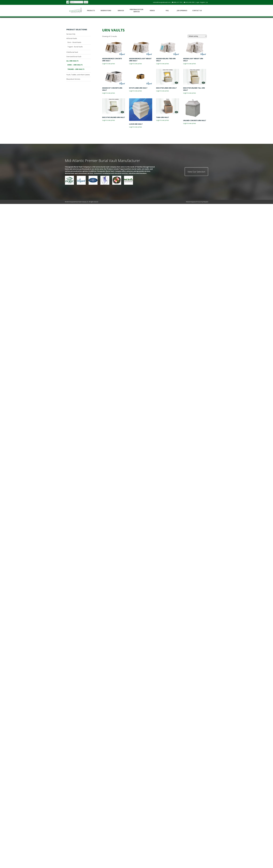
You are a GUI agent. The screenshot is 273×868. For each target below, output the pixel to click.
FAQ (167, 11)
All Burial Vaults (72, 38)
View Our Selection (196, 172)
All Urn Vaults (72, 61)
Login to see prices (109, 64)
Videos (152, 11)
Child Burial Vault (72, 52)
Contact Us (197, 11)
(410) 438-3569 (190, 2)
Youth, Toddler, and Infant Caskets (78, 75)
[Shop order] (197, 36)
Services (121, 11)
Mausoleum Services (73, 79)
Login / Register (200, 2)
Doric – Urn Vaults (75, 65)
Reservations (106, 11)
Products (91, 11)
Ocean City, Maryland (203, 202)
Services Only (71, 34)
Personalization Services (136, 11)
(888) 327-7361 (178, 2)
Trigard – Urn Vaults (76, 69)
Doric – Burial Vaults (74, 42)
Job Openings (182, 11)
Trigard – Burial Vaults (75, 47)
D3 (196, 202)
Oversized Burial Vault (74, 57)
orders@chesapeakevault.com (162, 2)
